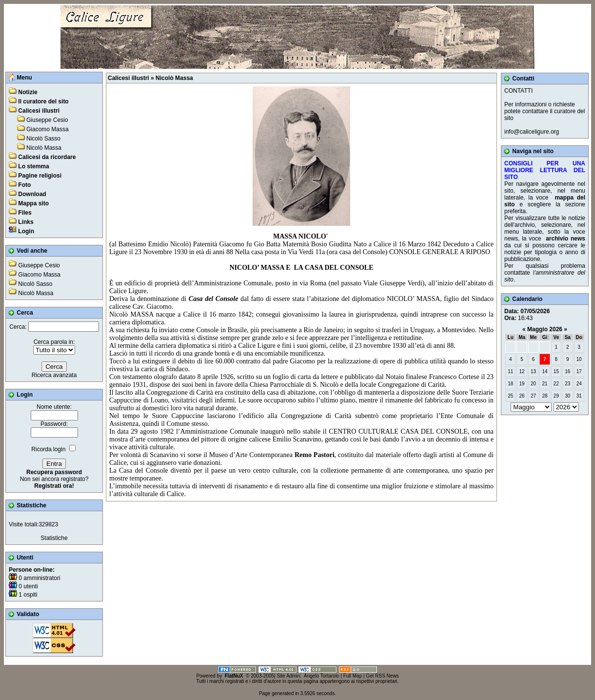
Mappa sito (33, 203)
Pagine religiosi (40, 176)
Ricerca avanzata (54, 375)
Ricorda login (48, 449)
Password (53, 424)
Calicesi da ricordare (47, 157)
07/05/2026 (535, 311)
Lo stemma (33, 166)
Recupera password (54, 472)
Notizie (28, 92)
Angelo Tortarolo (322, 676)
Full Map (353, 676)
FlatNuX (234, 676)
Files (25, 213)
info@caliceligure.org (532, 132)
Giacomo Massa (48, 129)
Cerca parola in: (54, 342)
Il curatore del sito (43, 101)
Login (26, 231)
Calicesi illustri (39, 111)
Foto (24, 185)
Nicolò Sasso (43, 139)
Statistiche (54, 538)
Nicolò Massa (44, 148)
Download (32, 194)
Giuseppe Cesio (47, 120)
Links (26, 222)
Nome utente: (54, 407)
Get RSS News (382, 676)
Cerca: (18, 327)
